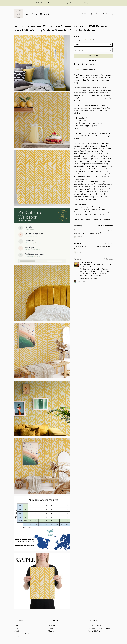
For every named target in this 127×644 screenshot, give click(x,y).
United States (88, 40)
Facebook (52, 626)
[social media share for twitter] (79, 64)
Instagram (52, 628)
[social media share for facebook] (75, 64)
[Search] (112, 14)
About (97, 14)
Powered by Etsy (94, 631)
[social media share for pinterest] (83, 64)
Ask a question (91, 64)
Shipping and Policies (22, 634)
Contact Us (19, 636)
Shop (84, 14)
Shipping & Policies (89, 70)
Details (77, 70)
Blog (90, 14)
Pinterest (52, 631)
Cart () (105, 14)
